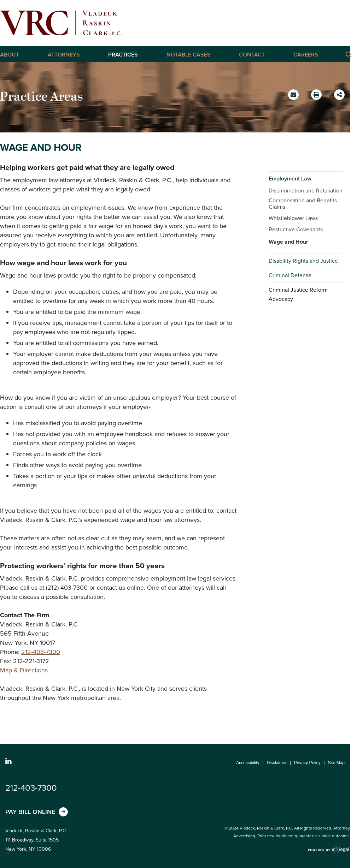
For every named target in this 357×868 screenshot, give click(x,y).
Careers (306, 55)
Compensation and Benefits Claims (303, 204)
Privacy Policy (307, 763)
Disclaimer (277, 763)
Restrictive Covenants (296, 229)
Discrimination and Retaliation (306, 191)
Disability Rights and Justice (303, 261)
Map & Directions (24, 670)
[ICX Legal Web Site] (329, 850)
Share (340, 92)
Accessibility (248, 763)
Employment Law (290, 179)
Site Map (336, 763)
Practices (123, 55)
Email (294, 97)
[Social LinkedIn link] (8, 762)
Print (317, 93)
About (10, 55)
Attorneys (64, 55)
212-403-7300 (41, 652)
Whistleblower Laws (293, 218)
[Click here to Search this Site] (348, 54)
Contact (252, 55)
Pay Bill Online (30, 812)
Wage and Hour (288, 242)
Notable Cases (189, 55)
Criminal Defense (290, 275)
